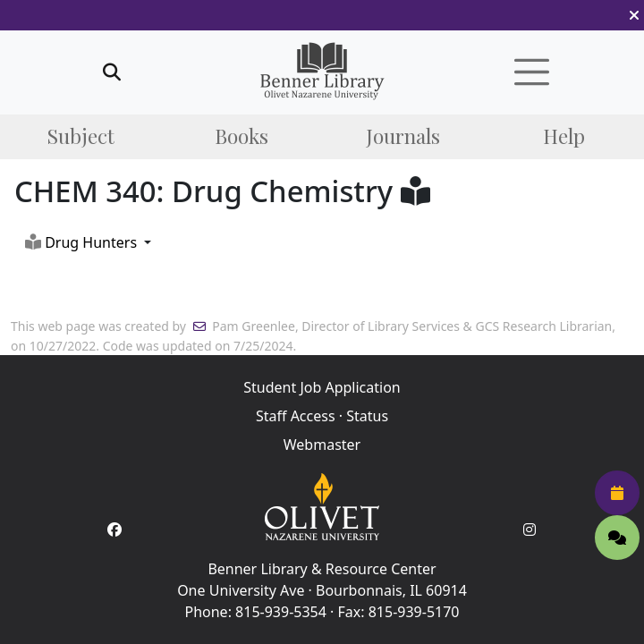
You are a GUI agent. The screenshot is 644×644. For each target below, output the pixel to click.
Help (564, 136)
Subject (81, 136)
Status (367, 416)
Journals (403, 136)
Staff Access (296, 416)
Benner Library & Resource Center (322, 569)
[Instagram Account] (530, 530)
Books (241, 136)
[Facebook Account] (114, 530)
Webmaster (322, 445)
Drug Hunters (81, 242)
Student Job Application (322, 387)
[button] (634, 15)
